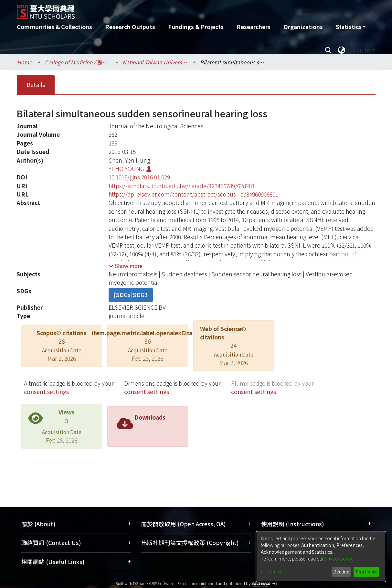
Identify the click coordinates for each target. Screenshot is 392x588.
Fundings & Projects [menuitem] (196, 27)
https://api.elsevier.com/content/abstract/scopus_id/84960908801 (193, 194)
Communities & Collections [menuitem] (54, 27)
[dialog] (321, 557)
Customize (272, 572)
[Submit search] (328, 50)
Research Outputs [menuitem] (130, 27)
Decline (341, 572)
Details (36, 85)
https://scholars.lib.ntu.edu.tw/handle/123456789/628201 (182, 186)
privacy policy (339, 559)
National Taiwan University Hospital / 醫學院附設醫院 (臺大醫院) (155, 62)
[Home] (161, 9)
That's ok (366, 572)
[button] (126, 266)
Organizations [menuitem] (303, 27)
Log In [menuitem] (361, 50)
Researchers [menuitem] (254, 27)
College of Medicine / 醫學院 (77, 62)
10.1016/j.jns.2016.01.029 (139, 177)
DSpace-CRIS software (154, 583)
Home (25, 62)
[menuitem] (351, 27)
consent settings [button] (46, 392)
